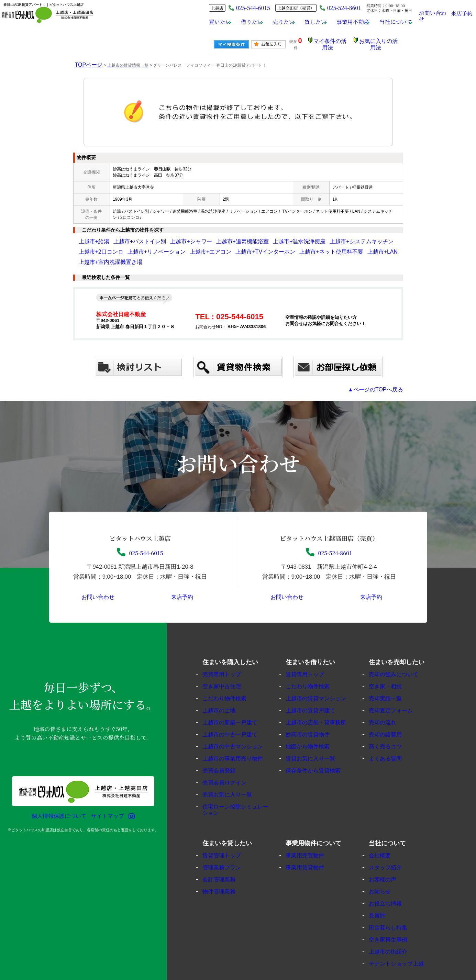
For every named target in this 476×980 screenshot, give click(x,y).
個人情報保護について (56, 800)
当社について (390, 22)
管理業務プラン (227, 852)
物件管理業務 (225, 876)
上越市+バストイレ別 (126, 236)
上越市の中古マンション (238, 731)
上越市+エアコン (142, 247)
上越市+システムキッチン (296, 236)
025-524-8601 (333, 8)
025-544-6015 (140, 534)
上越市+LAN (274, 247)
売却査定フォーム (396, 695)
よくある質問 (391, 743)
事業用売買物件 (311, 840)
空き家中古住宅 (227, 671)
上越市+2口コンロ (341, 236)
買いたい (198, 22)
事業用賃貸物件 (311, 852)
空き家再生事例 (394, 924)
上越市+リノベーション (101, 247)
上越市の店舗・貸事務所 (321, 707)
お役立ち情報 (391, 888)
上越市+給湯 (90, 236)
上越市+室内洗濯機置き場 (313, 247)
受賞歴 (383, 900)
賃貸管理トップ (227, 840)
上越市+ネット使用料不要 (235, 247)
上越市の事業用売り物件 (238, 743)
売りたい (268, 22)
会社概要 (386, 840)
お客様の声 (389, 864)
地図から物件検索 (313, 731)
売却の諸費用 (391, 719)
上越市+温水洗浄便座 (248, 236)
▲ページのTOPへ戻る (382, 374)
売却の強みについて (399, 659)
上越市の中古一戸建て (235, 719)
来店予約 (462, 15)
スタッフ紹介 (391, 852)
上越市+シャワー (165, 236)
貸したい (303, 22)
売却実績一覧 (391, 683)
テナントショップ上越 (401, 948)
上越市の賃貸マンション (321, 683)
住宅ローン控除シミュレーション (240, 794)
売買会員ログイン (230, 767)
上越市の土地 (225, 695)
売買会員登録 (225, 755)
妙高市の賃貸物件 (313, 719)
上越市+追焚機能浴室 (205, 236)
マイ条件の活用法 (335, 42)
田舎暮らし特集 (394, 912)
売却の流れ (389, 707)
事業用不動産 (344, 22)
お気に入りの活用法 (380, 42)
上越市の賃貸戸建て (316, 695)
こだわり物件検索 (230, 683)
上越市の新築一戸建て (235, 707)
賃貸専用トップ (311, 659)
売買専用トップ (227, 659)
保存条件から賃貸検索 (318, 755)
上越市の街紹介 (394, 936)
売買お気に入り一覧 (233, 779)
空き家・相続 (391, 671)
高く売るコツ (391, 731)
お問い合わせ (433, 15)
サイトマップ (104, 800)
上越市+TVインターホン (184, 247)
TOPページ (85, 60)
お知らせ (386, 876)
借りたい (233, 22)
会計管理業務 (225, 864)
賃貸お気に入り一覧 (316, 743)
